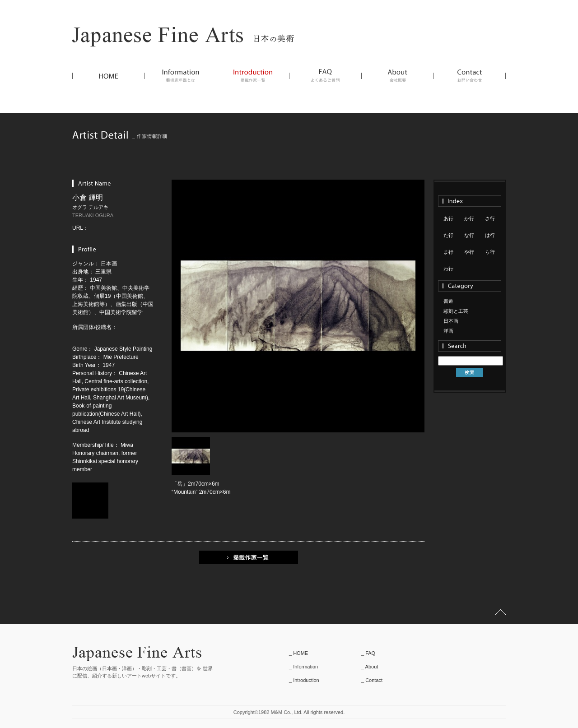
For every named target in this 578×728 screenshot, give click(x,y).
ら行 (490, 252)
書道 (448, 301)
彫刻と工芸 (456, 311)
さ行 (490, 218)
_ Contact (372, 680)
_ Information (303, 667)
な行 (469, 235)
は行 (490, 235)
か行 (469, 218)
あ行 (448, 218)
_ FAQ (368, 653)
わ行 (448, 269)
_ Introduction (304, 680)
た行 (448, 235)
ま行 (448, 252)
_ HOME (298, 653)
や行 (469, 252)
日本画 (451, 321)
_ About (370, 667)
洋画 (448, 331)
